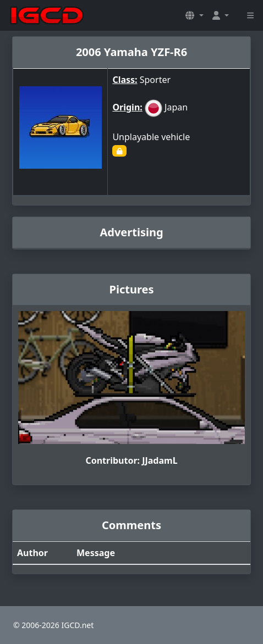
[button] (194, 15)
